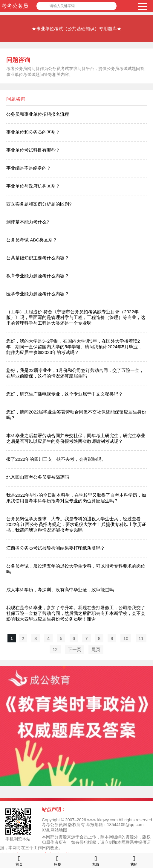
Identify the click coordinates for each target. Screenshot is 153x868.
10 (126, 638)
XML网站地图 (55, 830)
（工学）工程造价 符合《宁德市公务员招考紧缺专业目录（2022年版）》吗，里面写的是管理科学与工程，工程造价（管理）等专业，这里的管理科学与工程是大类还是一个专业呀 (76, 317)
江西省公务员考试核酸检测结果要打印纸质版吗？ (56, 548)
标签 (57, 860)
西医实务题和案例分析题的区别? (39, 204)
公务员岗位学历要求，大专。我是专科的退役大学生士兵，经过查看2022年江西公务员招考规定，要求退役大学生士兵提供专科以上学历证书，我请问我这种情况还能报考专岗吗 (76, 524)
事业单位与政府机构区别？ (33, 186)
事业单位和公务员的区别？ (33, 132)
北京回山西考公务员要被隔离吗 (38, 477)
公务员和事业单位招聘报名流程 (38, 114)
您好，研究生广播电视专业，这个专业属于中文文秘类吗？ (65, 394)
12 (55, 649)
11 (141, 638)
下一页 (75, 649)
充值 (96, 860)
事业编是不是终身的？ (29, 168)
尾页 (96, 649)
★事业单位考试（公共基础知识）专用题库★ (76, 29)
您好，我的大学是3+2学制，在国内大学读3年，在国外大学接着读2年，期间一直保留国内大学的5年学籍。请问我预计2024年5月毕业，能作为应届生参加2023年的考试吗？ (74, 347)
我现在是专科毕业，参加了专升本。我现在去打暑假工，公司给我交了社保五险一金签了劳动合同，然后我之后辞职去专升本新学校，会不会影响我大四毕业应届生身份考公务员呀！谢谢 (76, 613)
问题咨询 (18, 60)
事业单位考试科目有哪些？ (33, 150)
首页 (19, 860)
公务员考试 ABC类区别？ (32, 240)
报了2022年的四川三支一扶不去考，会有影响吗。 (56, 459)
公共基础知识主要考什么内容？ (38, 258)
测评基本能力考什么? (28, 222)
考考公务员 (15, 6)
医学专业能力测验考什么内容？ (38, 294)
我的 (134, 860)
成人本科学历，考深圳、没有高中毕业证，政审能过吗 (60, 590)
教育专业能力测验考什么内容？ (38, 276)
